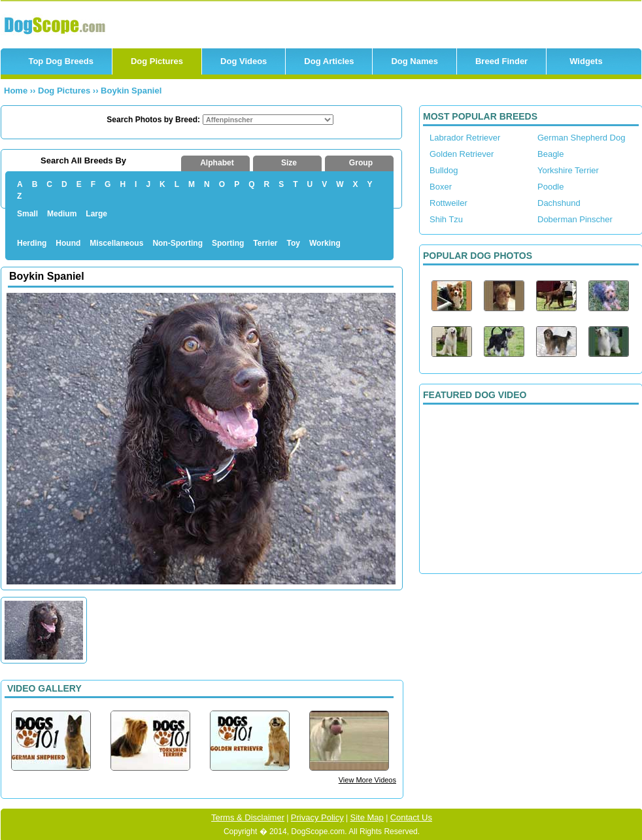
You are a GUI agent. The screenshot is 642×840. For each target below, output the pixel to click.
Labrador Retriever (465, 138)
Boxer (441, 187)
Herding (32, 243)
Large (96, 214)
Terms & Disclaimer (248, 817)
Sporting (228, 243)
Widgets (586, 61)
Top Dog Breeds (60, 61)
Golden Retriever (462, 154)
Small (27, 214)
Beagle (550, 154)
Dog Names (414, 61)
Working (325, 243)
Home (16, 91)
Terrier (265, 243)
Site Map (367, 817)
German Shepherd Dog (581, 138)
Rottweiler (448, 203)
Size (289, 163)
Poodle (550, 187)
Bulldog (444, 170)
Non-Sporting (177, 243)
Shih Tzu (446, 219)
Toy (294, 243)
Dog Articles (329, 61)
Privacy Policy (317, 817)
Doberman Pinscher (575, 219)
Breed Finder (501, 61)
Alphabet (217, 163)
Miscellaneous (116, 243)
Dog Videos (244, 61)
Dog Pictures (157, 61)
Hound (68, 243)
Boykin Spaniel (131, 91)
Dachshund (559, 203)
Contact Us (411, 817)
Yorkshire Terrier (568, 170)
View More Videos (367, 780)
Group (361, 163)
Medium (62, 214)
